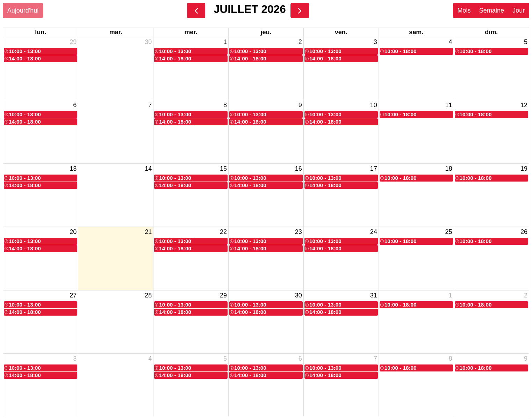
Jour (519, 10)
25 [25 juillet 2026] (449, 232)
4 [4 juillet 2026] (451, 42)
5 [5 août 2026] (225, 359)
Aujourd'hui (23, 10)
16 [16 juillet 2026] (299, 169)
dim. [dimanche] (491, 32)
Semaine (492, 10)
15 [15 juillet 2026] (223, 169)
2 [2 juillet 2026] (300, 42)
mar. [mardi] (116, 32)
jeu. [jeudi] (266, 32)
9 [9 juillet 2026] (300, 105)
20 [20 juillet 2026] (73, 232)
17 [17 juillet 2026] (374, 169)
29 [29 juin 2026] (73, 42)
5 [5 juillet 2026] (526, 42)
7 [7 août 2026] (375, 359)
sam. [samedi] (416, 32)
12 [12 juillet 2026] (524, 105)
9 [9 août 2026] (526, 359)
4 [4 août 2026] (150, 359)
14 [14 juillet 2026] (148, 169)
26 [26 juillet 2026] (524, 232)
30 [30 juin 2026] (148, 42)
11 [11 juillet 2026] (449, 105)
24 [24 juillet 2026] (374, 232)
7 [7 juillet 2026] (150, 105)
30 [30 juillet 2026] (299, 295)
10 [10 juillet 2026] (374, 105)
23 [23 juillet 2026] (299, 232)
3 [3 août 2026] (75, 359)
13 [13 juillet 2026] (73, 169)
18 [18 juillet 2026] (449, 169)
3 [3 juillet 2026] (375, 42)
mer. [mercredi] (191, 32)
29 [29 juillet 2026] (223, 295)
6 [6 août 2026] (300, 359)
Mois (464, 10)
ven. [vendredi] (341, 32)
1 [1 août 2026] (451, 295)
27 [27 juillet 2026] (73, 295)
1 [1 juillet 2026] (225, 42)
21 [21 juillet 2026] (148, 232)
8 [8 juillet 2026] (225, 105)
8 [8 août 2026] (451, 359)
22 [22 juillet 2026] (223, 232)
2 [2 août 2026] (526, 295)
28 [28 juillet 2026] (148, 295)
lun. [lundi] (41, 32)
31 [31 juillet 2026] (374, 295)
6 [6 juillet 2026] (75, 105)
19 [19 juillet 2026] (524, 169)
